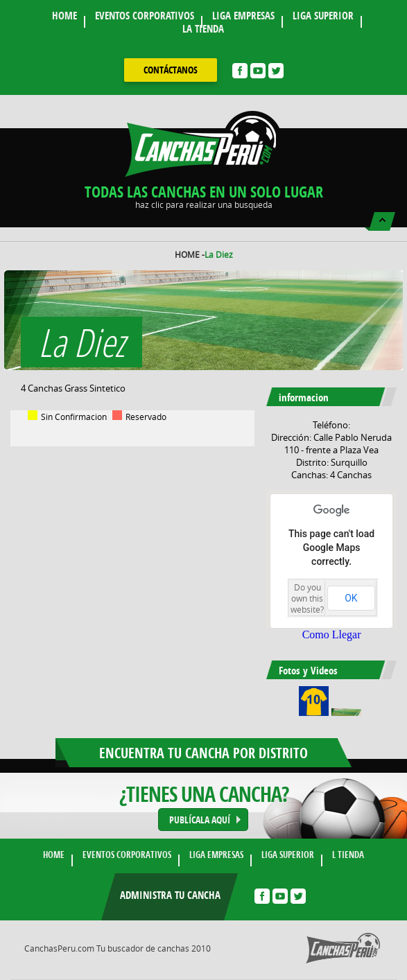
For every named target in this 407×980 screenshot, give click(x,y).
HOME (64, 16)
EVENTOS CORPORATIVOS (145, 16)
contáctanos (171, 70)
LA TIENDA (203, 29)
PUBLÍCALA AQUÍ (200, 820)
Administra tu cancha (170, 895)
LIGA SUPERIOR (323, 16)
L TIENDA (348, 855)
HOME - (190, 254)
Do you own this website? (307, 598)
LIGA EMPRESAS (243, 16)
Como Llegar (332, 635)
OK (351, 598)
